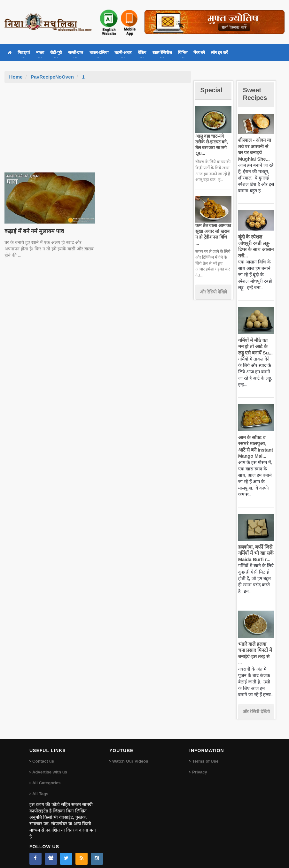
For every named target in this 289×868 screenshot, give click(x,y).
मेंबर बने (199, 53)
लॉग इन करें (219, 53)
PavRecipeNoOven (52, 77)
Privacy (199, 766)
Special (212, 90)
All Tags (40, 788)
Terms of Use (205, 755)
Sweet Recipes (256, 94)
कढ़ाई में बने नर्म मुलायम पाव (33, 231)
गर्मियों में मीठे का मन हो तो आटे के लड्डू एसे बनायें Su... (256, 346)
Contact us (43, 755)
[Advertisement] (98, 131)
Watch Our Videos (130, 755)
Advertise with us (50, 766)
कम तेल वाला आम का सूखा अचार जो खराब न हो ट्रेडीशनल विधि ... (213, 231)
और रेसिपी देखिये (213, 286)
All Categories (46, 777)
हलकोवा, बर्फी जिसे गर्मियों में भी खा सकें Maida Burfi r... (255, 553)
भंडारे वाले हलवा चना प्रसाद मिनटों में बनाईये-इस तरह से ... (256, 650)
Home (16, 77)
